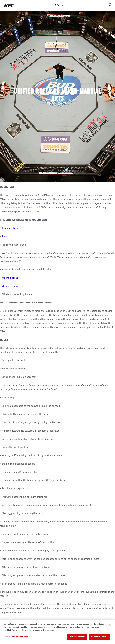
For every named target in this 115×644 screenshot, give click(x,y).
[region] (58, 632)
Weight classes (10, 278)
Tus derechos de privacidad (15, 637)
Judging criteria (10, 228)
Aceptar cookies (77, 637)
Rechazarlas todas (100, 637)
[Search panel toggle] (110, 5)
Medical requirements (13, 286)
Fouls (4, 237)
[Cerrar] (110, 625)
